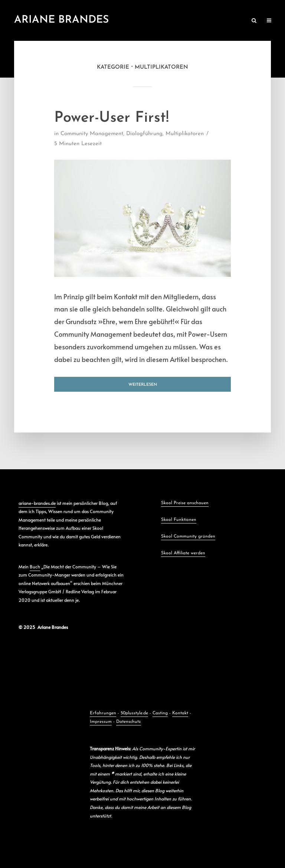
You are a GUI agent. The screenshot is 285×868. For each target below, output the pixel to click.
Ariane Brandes (61, 20)
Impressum (101, 722)
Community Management (92, 134)
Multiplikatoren (185, 134)
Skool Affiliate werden (183, 553)
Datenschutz (129, 722)
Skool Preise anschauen (185, 503)
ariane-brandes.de (37, 503)
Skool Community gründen (188, 536)
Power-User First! (112, 118)
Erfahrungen (103, 713)
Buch (35, 567)
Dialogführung (144, 134)
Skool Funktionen (179, 520)
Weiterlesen (143, 385)
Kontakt (180, 713)
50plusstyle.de (134, 713)
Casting (160, 713)
